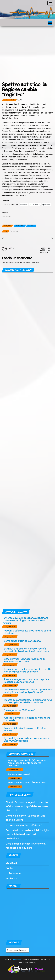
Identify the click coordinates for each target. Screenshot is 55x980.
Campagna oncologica (20, 774)
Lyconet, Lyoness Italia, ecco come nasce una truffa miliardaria (27, 739)
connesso (15, 262)
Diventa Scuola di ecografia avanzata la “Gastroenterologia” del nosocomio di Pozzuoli (25, 620)
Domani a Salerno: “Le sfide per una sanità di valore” (27, 632)
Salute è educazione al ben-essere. (27, 782)
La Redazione (13, 873)
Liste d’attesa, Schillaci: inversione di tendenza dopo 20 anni (24, 660)
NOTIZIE (31, 226)
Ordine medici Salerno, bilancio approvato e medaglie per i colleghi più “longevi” (28, 691)
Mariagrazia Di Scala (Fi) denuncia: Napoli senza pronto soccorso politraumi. (27, 763)
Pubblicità (11, 879)
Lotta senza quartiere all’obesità (22, 641)
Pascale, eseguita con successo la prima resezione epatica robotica (26, 680)
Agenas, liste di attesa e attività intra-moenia (25, 729)
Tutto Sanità (17, 960)
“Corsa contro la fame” (8, 249)
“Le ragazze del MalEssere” (19, 710)
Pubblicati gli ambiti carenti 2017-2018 (45, 250)
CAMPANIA (20, 226)
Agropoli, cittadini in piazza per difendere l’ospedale (27, 719)
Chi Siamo (11, 863)
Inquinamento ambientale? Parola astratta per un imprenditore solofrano (28, 670)
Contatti (10, 868)
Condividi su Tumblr (11, 204)
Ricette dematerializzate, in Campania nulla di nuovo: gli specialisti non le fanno (28, 701)
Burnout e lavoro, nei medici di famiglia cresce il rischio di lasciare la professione (27, 650)
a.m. (20, 100)
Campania (14, 231)
